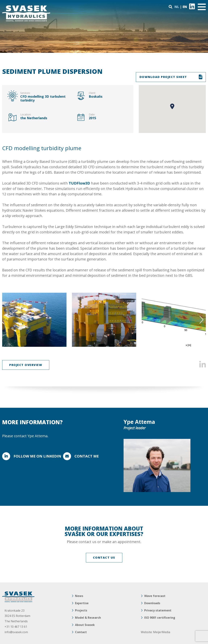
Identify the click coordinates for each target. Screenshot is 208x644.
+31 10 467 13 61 (16, 627)
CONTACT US (104, 558)
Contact (81, 632)
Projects (81, 610)
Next (201, 320)
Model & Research (88, 618)
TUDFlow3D (79, 183)
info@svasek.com (16, 632)
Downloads (152, 603)
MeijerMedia (162, 632)
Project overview (26, 365)
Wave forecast (155, 596)
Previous (7, 320)
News (79, 596)
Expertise (82, 603)
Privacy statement (158, 610)
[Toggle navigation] (202, 7)
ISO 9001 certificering (160, 618)
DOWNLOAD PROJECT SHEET (163, 77)
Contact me (87, 456)
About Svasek (85, 625)
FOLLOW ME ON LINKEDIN (37, 456)
